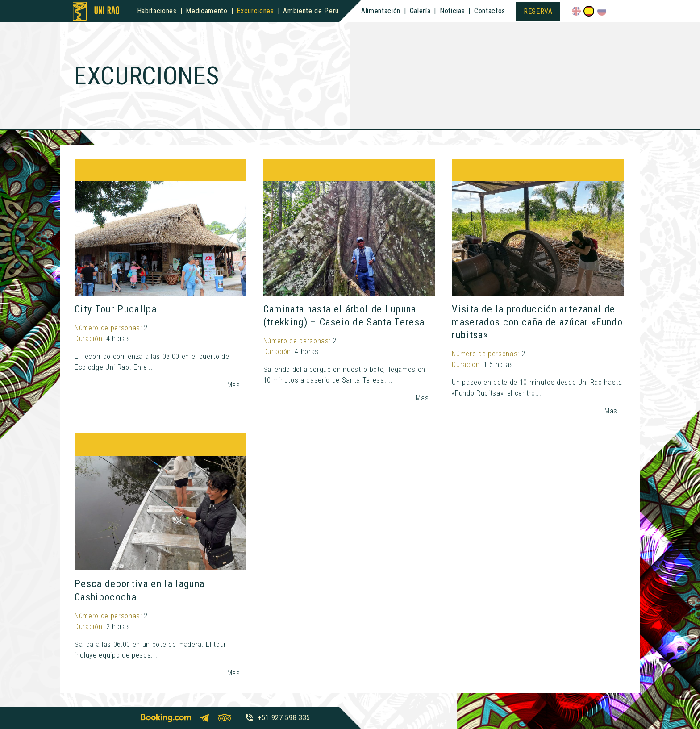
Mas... (237, 385)
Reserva (538, 11)
